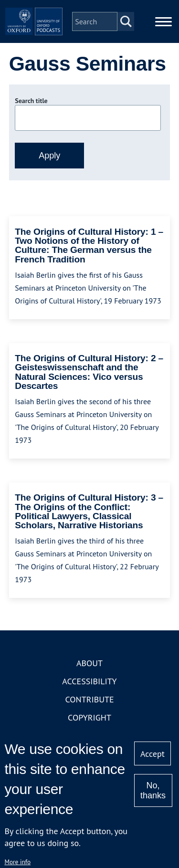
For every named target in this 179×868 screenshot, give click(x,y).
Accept (153, 754)
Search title (31, 101)
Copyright (89, 717)
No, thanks (153, 790)
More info (17, 862)
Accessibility (89, 681)
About (89, 663)
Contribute (89, 699)
